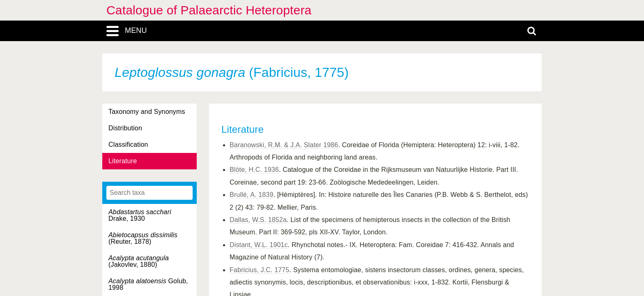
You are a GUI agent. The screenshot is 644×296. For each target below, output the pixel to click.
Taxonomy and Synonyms (147, 112)
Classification (128, 145)
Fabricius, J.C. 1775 (259, 270)
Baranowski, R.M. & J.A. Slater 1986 (284, 145)
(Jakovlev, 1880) (139, 261)
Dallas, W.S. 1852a (258, 220)
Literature (123, 161)
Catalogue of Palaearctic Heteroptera (209, 10)
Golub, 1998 (148, 284)
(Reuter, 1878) (143, 238)
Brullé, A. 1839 (251, 195)
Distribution (125, 128)
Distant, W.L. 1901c (259, 245)
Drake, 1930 (140, 215)
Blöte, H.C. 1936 (254, 170)
